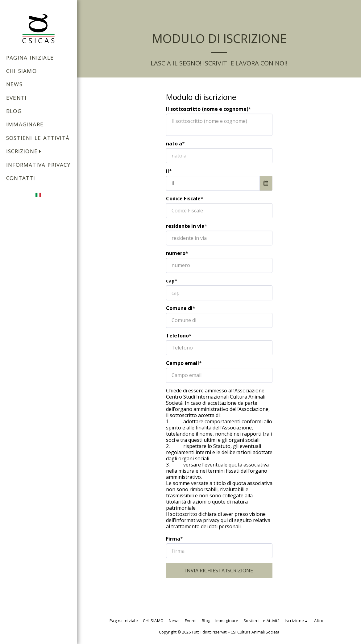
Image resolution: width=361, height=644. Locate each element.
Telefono (177, 336)
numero (176, 253)
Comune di (179, 308)
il (168, 171)
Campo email (183, 363)
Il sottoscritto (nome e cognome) (207, 109)
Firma (173, 539)
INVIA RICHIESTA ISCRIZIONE (219, 571)
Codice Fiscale (183, 199)
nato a (174, 144)
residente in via (185, 226)
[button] (25, 152)
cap (170, 281)
